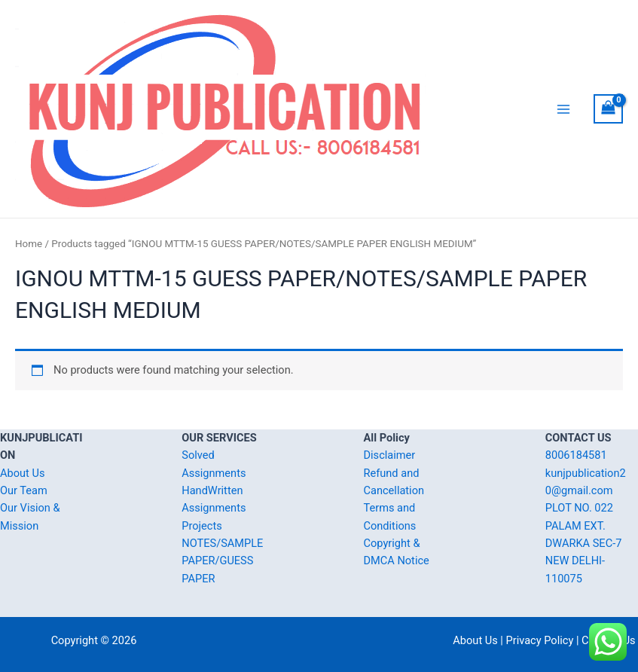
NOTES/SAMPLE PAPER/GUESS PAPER (222, 561)
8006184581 (576, 455)
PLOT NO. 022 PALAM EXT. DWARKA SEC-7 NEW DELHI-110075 (584, 543)
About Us (22, 473)
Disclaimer (390, 455)
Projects (201, 526)
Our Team (24, 490)
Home (29, 244)
